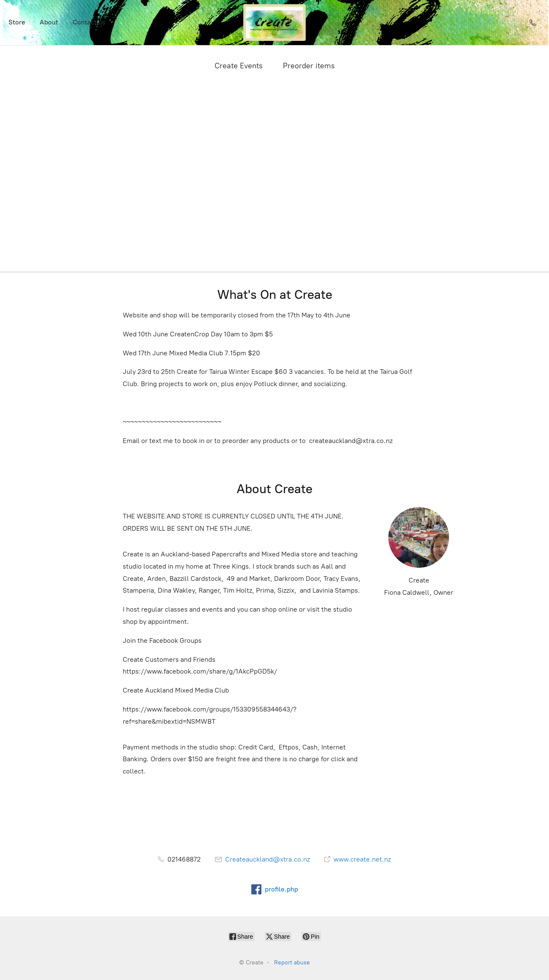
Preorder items (309, 66)
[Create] (274, 23)
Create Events (239, 66)
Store (17, 22)
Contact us (89, 22)
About (49, 22)
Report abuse (292, 963)
